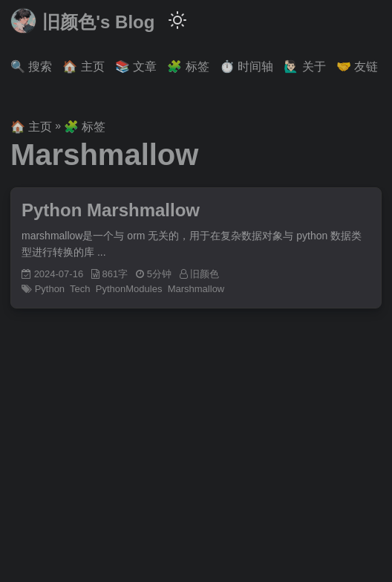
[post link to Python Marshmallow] (196, 248)
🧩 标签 (85, 127)
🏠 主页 (31, 127)
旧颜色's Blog (82, 21)
